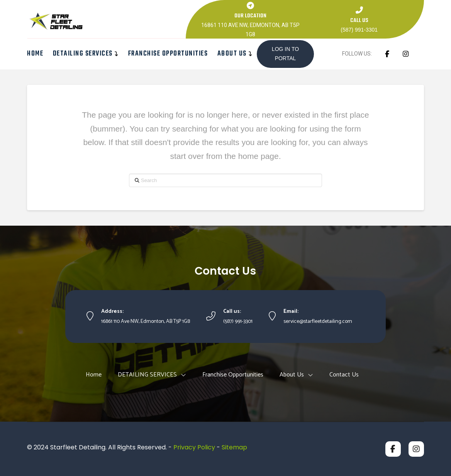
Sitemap (234, 447)
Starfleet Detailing (78, 447)
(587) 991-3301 (359, 30)
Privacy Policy (194, 447)
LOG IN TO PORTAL (285, 54)
